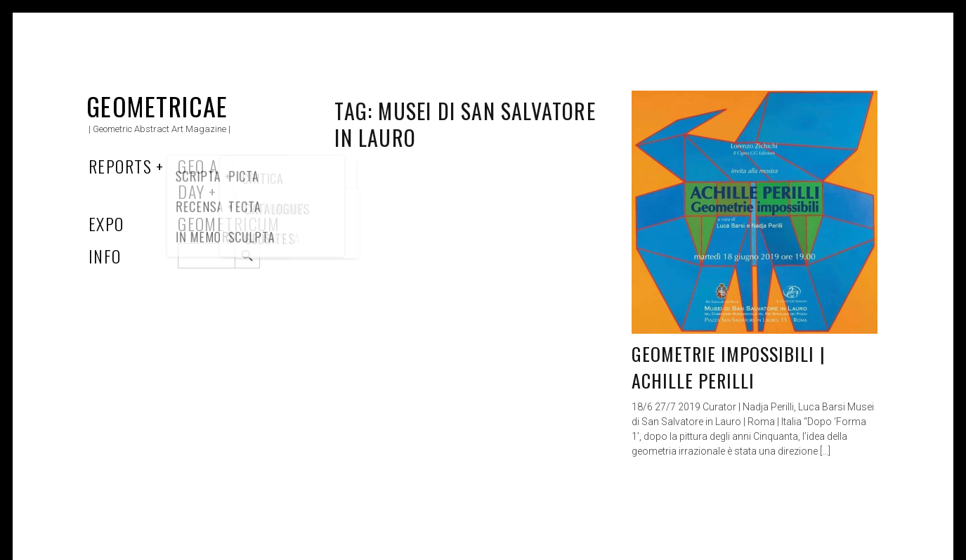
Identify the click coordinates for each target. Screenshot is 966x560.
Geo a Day (198, 178)
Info (105, 256)
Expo (106, 223)
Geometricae (157, 106)
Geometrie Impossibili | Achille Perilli (729, 367)
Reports (120, 166)
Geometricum (229, 223)
